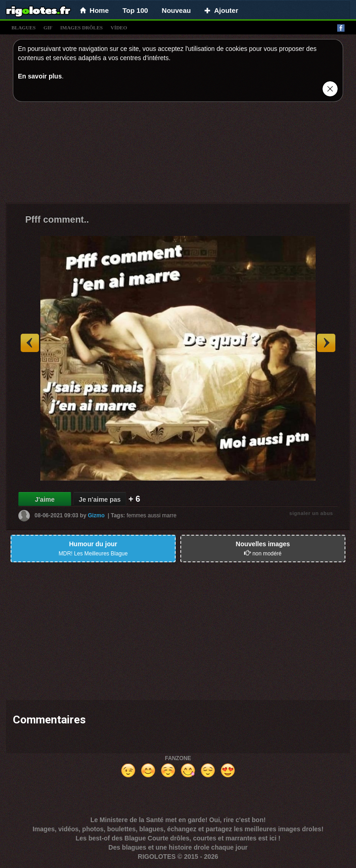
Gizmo (96, 515)
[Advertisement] (178, 155)
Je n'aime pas (100, 499)
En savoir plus (40, 76)
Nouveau (176, 10)
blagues (24, 28)
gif (48, 28)
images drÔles (81, 28)
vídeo (119, 28)
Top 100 (135, 10)
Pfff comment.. (57, 219)
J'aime (45, 499)
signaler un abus (311, 513)
